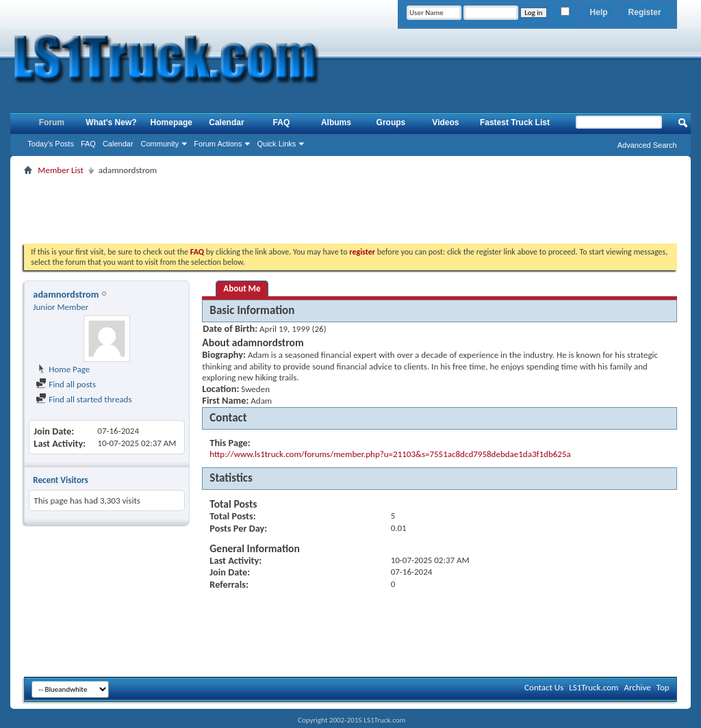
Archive (637, 687)
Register (645, 12)
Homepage (171, 122)
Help (599, 12)
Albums (336, 122)
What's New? (111, 122)
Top (663, 687)
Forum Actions (218, 144)
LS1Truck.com (594, 687)
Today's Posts (51, 144)
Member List (60, 170)
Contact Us (544, 687)
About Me (242, 288)
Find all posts (66, 384)
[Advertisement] (350, 209)
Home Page (63, 369)
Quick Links (276, 144)
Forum (52, 122)
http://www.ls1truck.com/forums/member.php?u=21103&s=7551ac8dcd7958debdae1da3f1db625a (390, 454)
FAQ (88, 144)
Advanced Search (647, 145)
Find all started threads (84, 399)
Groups (391, 122)
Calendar (118, 144)
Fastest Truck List (515, 122)
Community (160, 144)
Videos (445, 122)
